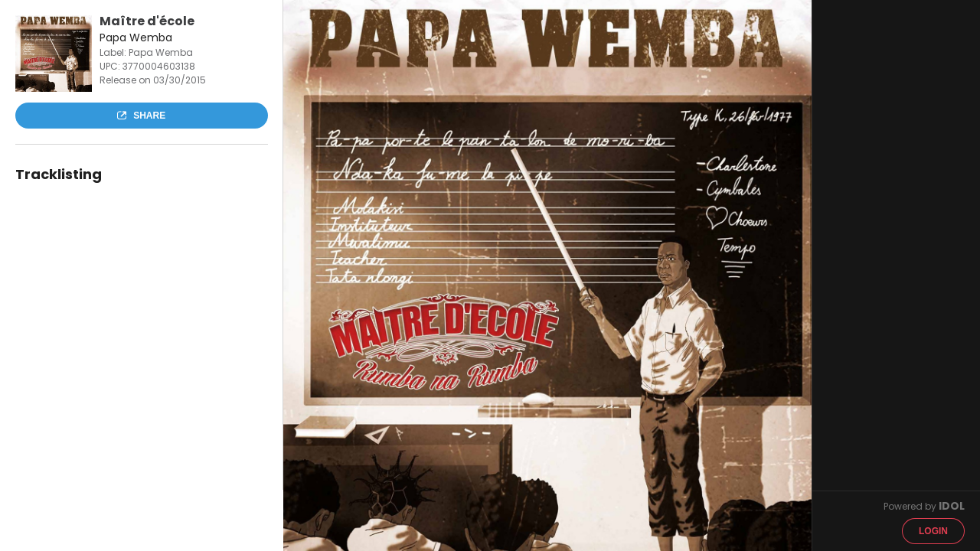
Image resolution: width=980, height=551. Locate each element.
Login (933, 531)
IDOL (952, 506)
